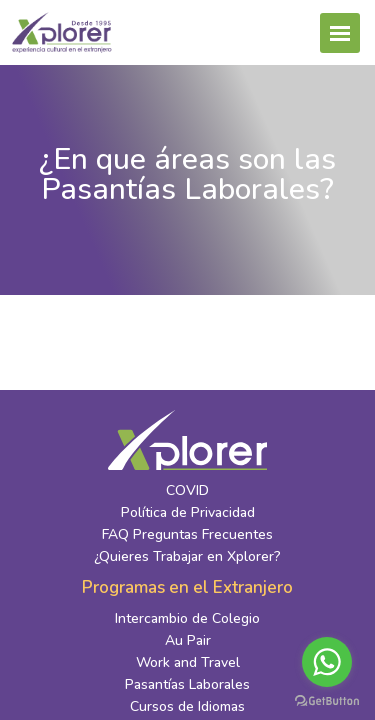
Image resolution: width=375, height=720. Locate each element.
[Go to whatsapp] (327, 662)
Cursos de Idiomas (187, 706)
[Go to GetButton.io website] (327, 700)
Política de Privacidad (188, 512)
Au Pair (188, 640)
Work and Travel (188, 662)
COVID (187, 490)
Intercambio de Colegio (187, 618)
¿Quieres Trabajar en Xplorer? (187, 556)
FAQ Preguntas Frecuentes (187, 534)
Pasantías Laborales (187, 684)
